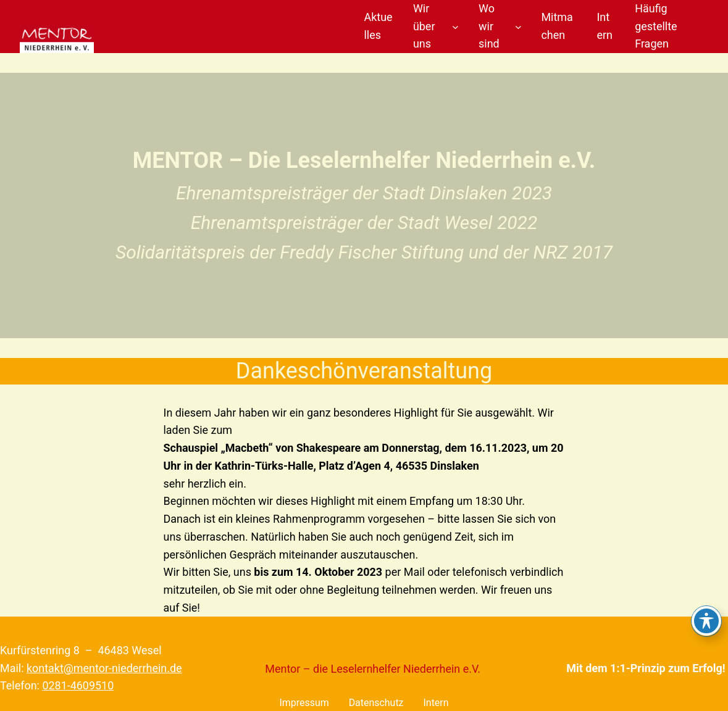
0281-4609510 (78, 685)
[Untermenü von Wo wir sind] (518, 27)
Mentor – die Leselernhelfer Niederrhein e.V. (373, 669)
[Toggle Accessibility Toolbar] (706, 621)
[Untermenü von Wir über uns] (455, 27)
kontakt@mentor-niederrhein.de (104, 668)
